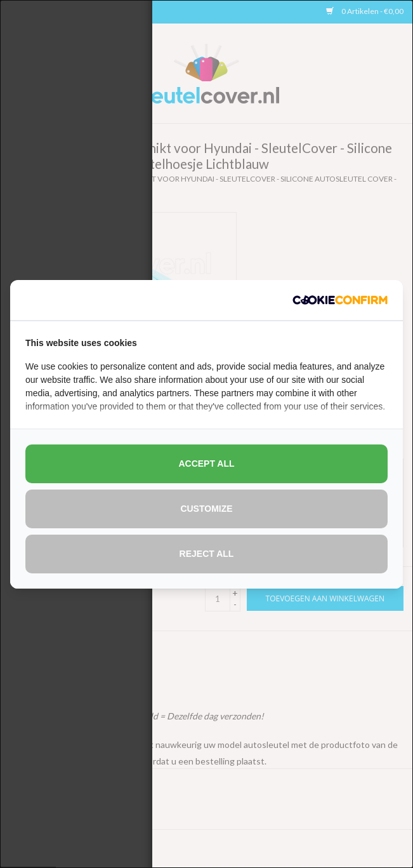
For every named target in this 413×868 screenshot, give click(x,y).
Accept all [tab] (206, 464)
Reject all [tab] (207, 554)
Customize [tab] (206, 509)
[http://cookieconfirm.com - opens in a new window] (340, 300)
